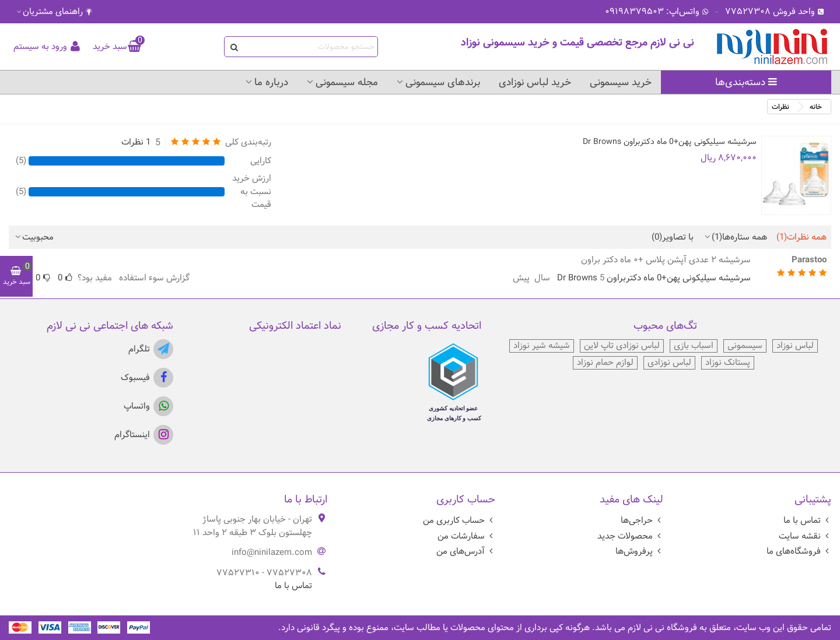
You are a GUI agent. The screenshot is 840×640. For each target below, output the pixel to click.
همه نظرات (801, 238)
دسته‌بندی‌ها (746, 82)
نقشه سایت (805, 536)
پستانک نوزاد (728, 363)
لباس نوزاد (795, 346)
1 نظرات (136, 143)
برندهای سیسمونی (443, 82)
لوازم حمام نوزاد (605, 363)
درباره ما (271, 82)
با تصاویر (673, 238)
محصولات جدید (630, 536)
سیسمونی (745, 346)
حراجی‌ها (642, 520)
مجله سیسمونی (347, 82)
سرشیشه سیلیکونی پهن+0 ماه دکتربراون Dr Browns (670, 142)
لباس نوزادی (669, 363)
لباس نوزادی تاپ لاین (622, 346)
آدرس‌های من (466, 551)
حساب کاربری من (459, 520)
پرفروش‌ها (639, 551)
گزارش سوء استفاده (154, 278)
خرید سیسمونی (621, 82)
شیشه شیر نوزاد (542, 346)
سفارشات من (466, 536)
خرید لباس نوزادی (535, 82)
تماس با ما (807, 520)
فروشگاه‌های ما (799, 551)
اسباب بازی (694, 346)
